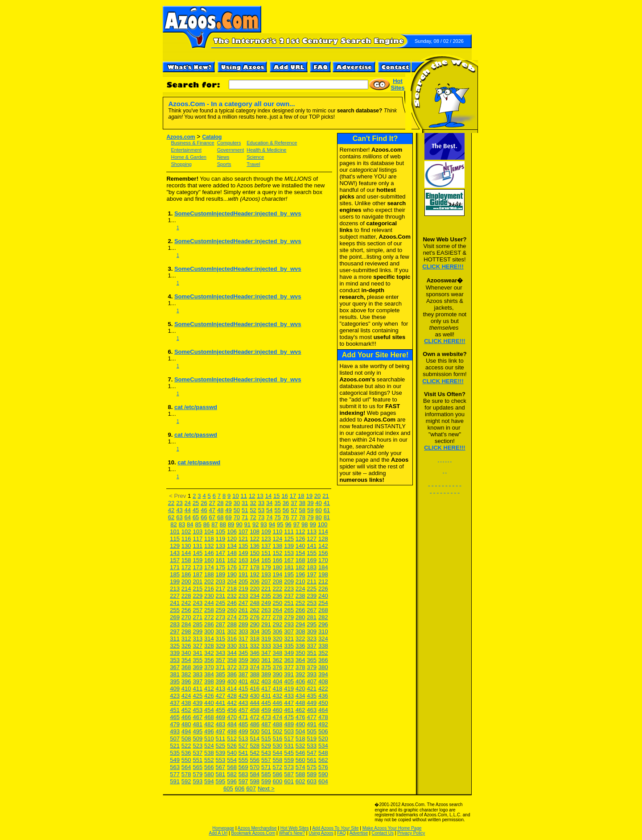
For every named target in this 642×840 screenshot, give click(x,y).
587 (289, 774)
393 (312, 674)
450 (323, 703)
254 (323, 603)
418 (278, 689)
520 (323, 739)
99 (313, 524)
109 (266, 532)
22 (171, 503)
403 (266, 681)
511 (221, 739)
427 (221, 696)
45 (196, 510)
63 (179, 517)
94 (272, 524)
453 (198, 710)
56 (286, 510)
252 (300, 603)
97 (296, 524)
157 (175, 560)
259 (221, 610)
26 (204, 503)
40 (318, 503)
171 (175, 567)
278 (278, 617)
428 (232, 696)
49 (228, 510)
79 (310, 517)
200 (186, 581)
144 (186, 553)
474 (278, 717)
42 (171, 510)
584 (255, 774)
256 (186, 610)
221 (266, 589)
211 (312, 581)
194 (278, 574)
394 (323, 674)
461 (289, 710)
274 (232, 617)
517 (289, 739)
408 (323, 681)
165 (266, 560)
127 (312, 539)
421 (312, 689)
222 (278, 589)
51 (245, 510)
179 (266, 567)
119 (221, 539)
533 (312, 746)
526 (232, 746)
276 (255, 617)
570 (255, 767)
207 (266, 581)
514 (255, 739)
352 (323, 653)
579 (198, 774)
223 (289, 589)
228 (186, 596)
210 (300, 581)
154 (300, 553)
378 (300, 667)
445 (266, 703)
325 (175, 646)
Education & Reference (272, 143)
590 (323, 774)
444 (255, 703)
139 (289, 546)
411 (198, 689)
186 (186, 574)
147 (221, 553)
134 (232, 546)
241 (175, 603)
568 (232, 767)
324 (323, 639)
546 (300, 753)
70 (237, 517)
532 (300, 746)
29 (228, 503)
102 (186, 532)
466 (186, 717)
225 (312, 589)
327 (198, 646)
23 (179, 503)
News (223, 157)
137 (266, 546)
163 (243, 560)
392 (300, 674)
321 (289, 639)
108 (255, 532)
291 (266, 624)
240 (323, 596)
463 (312, 710)
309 (312, 631)
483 (221, 724)
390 (278, 674)
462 (300, 710)
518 (300, 739)
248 (255, 603)
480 (186, 724)
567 (221, 767)
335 (289, 646)
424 (186, 696)
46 (204, 510)
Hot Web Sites (295, 828)
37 (294, 503)
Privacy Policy (411, 833)
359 (243, 660)
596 (232, 781)
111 (289, 532)
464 (323, 710)
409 (175, 689)
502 (278, 731)
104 (209, 532)
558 (278, 760)
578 (186, 774)
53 (261, 510)
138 (278, 546)
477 (312, 717)
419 (289, 689)
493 (175, 731)
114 (323, 532)
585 (266, 774)
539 (221, 753)
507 (175, 739)
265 (289, 610)
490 (300, 724)
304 (255, 631)
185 (175, 574)
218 (232, 589)
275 (243, 617)
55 (277, 510)
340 (186, 653)
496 (209, 731)
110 (278, 532)
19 (309, 496)
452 (186, 710)
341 (198, 653)
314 (209, 639)
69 (228, 517)
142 (323, 546)
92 (255, 524)
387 (243, 674)
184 (323, 567)
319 (266, 639)
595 (221, 781)
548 (323, 753)
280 (300, 617)
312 (186, 639)
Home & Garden (188, 157)
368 (186, 667)
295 (312, 624)
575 (312, 767)
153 (289, 553)
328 (209, 646)
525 (221, 746)
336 (300, 646)
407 (312, 681)
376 (278, 667)
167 (289, 560)
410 (186, 689)
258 (209, 610)
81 (327, 517)
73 (261, 517)
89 (231, 524)
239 (312, 596)
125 (289, 539)
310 (323, 631)
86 (206, 524)
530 (278, 746)
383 (198, 674)
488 (278, 724)
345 (243, 653)
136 (255, 546)
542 (255, 753)
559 (289, 760)
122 (255, 539)
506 (323, 731)
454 (209, 710)
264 (278, 610)
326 (186, 646)
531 (289, 746)
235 (266, 596)
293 (289, 624)
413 (221, 689)
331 (243, 646)
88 (223, 524)
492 (323, 724)
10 (235, 496)
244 (209, 603)
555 (243, 760)
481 (198, 724)
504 (300, 731)
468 (209, 717)
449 (312, 703)
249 (266, 603)
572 (278, 767)
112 (300, 532)
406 (300, 681)
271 (198, 617)
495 (198, 731)
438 (186, 703)
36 (286, 503)
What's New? (292, 833)
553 (221, 760)
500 (255, 731)
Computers (229, 143)
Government (231, 150)
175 (221, 567)
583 (243, 774)
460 (278, 710)
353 (175, 660)
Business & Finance (192, 143)
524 (209, 746)
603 (312, 781)
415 (243, 689)
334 (278, 646)
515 (266, 739)
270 (186, 617)
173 (198, 567)
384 (209, 674)
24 (188, 503)
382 (186, 674)
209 (289, 581)
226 (323, 589)
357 (221, 660)
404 (278, 681)
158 (186, 560)
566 (209, 767)
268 (323, 610)
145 (198, 553)
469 (221, 717)
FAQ (342, 833)
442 (232, 703)
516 (278, 739)
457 (243, 710)
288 (232, 624)
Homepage (223, 828)
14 (268, 496)
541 (243, 753)
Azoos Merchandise (257, 828)
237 (289, 596)
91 (247, 524)
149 (243, 553)
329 (221, 646)
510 (209, 739)
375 (266, 667)
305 (266, 631)
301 (221, 631)
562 (323, 760)
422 (323, 689)
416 (255, 689)
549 (175, 760)
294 (300, 624)
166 (278, 560)
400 (232, 681)
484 (232, 724)
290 (255, 624)
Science (255, 157)
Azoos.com (181, 137)
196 (300, 574)
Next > (266, 788)
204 (232, 581)
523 (198, 746)
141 (312, 546)
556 (255, 760)
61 (327, 510)
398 (209, 681)
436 (323, 696)
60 (318, 510)
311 (175, 639)
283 (175, 624)
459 (266, 710)
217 (221, 589)
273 (221, 617)
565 (198, 767)
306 (278, 631)
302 (232, 631)
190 (232, 574)
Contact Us (382, 833)
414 (232, 689)
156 (323, 553)
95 (280, 524)
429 (243, 696)
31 (245, 503)
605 (228, 788)
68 (220, 517)
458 (255, 710)
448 (300, 703)
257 (198, 610)
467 (198, 717)
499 (243, 731)
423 (175, 696)
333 (266, 646)
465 (175, 717)
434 (300, 696)
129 (175, 546)
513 (243, 739)
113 (312, 532)
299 (198, 631)
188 (209, 574)
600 (278, 781)
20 (317, 496)
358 (232, 660)
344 (232, 653)
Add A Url (218, 833)
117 (198, 539)
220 (255, 589)
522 (186, 746)
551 (198, 760)
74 (269, 517)
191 (243, 574)
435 (312, 696)
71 (245, 517)
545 (289, 753)
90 (239, 524)
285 (198, 624)
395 (175, 681)
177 (243, 567)
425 (198, 696)
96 (288, 524)
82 (173, 524)
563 (175, 767)
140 (300, 546)
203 (221, 581)
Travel (253, 164)
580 (209, 774)
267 (312, 610)
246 (232, 603)
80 (318, 517)
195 (289, 574)
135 (243, 546)
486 (255, 724)
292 (278, 624)
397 (198, 681)
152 (278, 553)
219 (243, 589)
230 (209, 596)
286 (209, 624)
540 (232, 753)
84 (190, 524)
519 (312, 739)
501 (266, 731)
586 (278, 774)
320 (278, 639)
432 (278, 696)
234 (255, 596)
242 (186, 603)
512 (232, 739)
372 (232, 667)
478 (323, 717)
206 (255, 581)
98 (305, 524)
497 (221, 731)
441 (221, 703)
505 (312, 731)
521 (175, 746)
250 (278, 603)
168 (300, 560)
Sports (224, 164)
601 (289, 781)
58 (302, 510)
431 (266, 696)
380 (323, 667)
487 (266, 724)
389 (266, 674)
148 (232, 553)
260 (232, 610)
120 (232, 539)
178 (255, 567)
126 (300, 539)
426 (209, 696)
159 (198, 560)
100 (323, 524)
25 (196, 503)
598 (255, 781)
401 (243, 681)
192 (255, 574)
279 (289, 617)
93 (263, 524)
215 (198, 589)
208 (278, 581)
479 (175, 724)
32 (253, 503)
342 (209, 653)
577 (175, 774)
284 (186, 624)
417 (266, 689)
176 (232, 567)
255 (175, 610)
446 (278, 703)
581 (221, 774)
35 (277, 503)
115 (175, 539)
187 (198, 574)
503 (289, 731)
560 (300, 760)
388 (255, 674)
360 (255, 660)
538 (209, 753)
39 (310, 503)
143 (175, 553)
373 (243, 667)
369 (198, 667)
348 (278, 653)
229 (198, 596)
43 (179, 510)
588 (300, 774)
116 (186, 539)
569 (243, 767)
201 (198, 581)
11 (244, 496)
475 (289, 717)
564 (186, 767)
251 (289, 603)
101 (175, 532)
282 (323, 617)
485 (243, 724)
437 (175, 703)
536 (186, 753)
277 (266, 617)
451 (175, 710)
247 (243, 603)
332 (255, 646)
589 (312, 774)
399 (221, 681)
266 (300, 610)
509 (198, 739)
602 (300, 781)
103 (198, 532)
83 (182, 524)
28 (220, 503)
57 (294, 510)
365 (312, 660)
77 (294, 517)
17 (293, 496)
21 (325, 496)
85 (198, 524)
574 (300, 767)
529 (266, 746)
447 (289, 703)
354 (186, 660)
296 (323, 624)
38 (302, 503)
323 (312, 639)
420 (300, 689)
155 (312, 553)
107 (243, 532)
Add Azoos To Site (335, 828)
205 (243, 581)
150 (255, 553)
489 (289, 724)
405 (289, 681)
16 (284, 496)
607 (251, 788)
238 (300, 596)
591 (175, 781)
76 (286, 517)
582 (232, 774)
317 (243, 639)
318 (255, 639)
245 (221, 603)
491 (312, 724)
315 (221, 639)
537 (198, 753)
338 (323, 646)
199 (175, 581)
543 (266, 753)
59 (310, 510)
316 (232, 639)
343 (221, 653)
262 (255, 610)
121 (243, 539)
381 (175, 674)
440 (209, 703)
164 (255, 560)
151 (266, 553)
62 (171, 517)
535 (175, 753)
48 (220, 510)
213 (175, 589)
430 (255, 696)
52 (253, 510)
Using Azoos (321, 833)
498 (232, 731)
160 (209, 560)
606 (240, 788)
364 (300, 660)
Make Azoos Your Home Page (392, 828)
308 (300, 631)
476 (300, 717)
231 (221, 596)
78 (302, 517)
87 (214, 524)
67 (212, 517)
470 (232, 717)
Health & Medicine (266, 150)
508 (186, 739)
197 (312, 574)
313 (198, 639)
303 (243, 631)
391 (289, 674)
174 (209, 567)
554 (232, 760)
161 (221, 560)
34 (269, 503)
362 (278, 660)
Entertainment (186, 150)
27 (212, 503)
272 (209, 617)
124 (278, 539)
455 (221, 710)
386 (232, 674)
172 (186, 567)
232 (232, 596)
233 (243, 596)
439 (198, 703)
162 (232, 560)
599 (266, 781)
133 (221, 546)
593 (198, 781)
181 (289, 567)
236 (278, 596)
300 (209, 631)
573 (289, 767)
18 (301, 496)
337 (312, 646)
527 (243, 746)
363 (289, 660)
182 (300, 567)
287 (221, 624)
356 (209, 660)
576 (323, 767)
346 (255, 653)
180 (278, 567)
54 (269, 510)
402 (255, 681)
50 (237, 510)
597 (243, 781)
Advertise (359, 833)
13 (260, 496)
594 (209, 781)
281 (312, 617)
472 (255, 717)
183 (312, 567)
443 (243, 703)
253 (312, 603)
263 (266, 610)
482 (209, 724)
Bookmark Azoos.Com (253, 833)
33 (261, 503)
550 (186, 760)
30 (237, 503)
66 (204, 517)
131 (198, 546)
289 (243, 624)
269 (175, 617)
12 (252, 496)
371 (221, 667)
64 (188, 517)
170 (323, 560)
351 (312, 653)
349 (289, 653)
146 (209, 553)
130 (186, 546)
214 (186, 589)
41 (327, 503)
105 (221, 532)
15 (276, 496)
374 (255, 667)
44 (188, 510)
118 (209, 539)
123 (266, 539)
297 (175, 631)
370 (209, 667)
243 (198, 603)
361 (266, 660)
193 (266, 574)
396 (186, 681)
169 (312, 560)
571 (266, 767)
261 (243, 610)
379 (312, 667)
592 (186, 781)
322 (300, 639)
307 (289, 631)
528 (255, 746)
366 (323, 660)
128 (323, 539)
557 (266, 760)
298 (186, 631)
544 (278, 753)
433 (289, 696)
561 (312, 760)
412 (209, 689)
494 (186, 731)
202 (209, 581)
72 (253, 517)
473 (266, 717)
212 (323, 581)
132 (209, 546)
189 (221, 574)
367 (175, 667)
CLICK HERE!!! (443, 267)
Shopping (181, 164)
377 (289, 667)
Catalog (212, 137)
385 (221, 674)
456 (232, 710)
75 (277, 517)
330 (232, 646)
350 (300, 653)
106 (232, 532)
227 (175, 596)
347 (266, 653)
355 (198, 660)
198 (323, 574)
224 (300, 589)
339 (175, 653)
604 (323, 781)
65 (196, 517)
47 (212, 510)
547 (312, 753)
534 (323, 746)
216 (209, 589)
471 (243, 717)
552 (209, 760)
